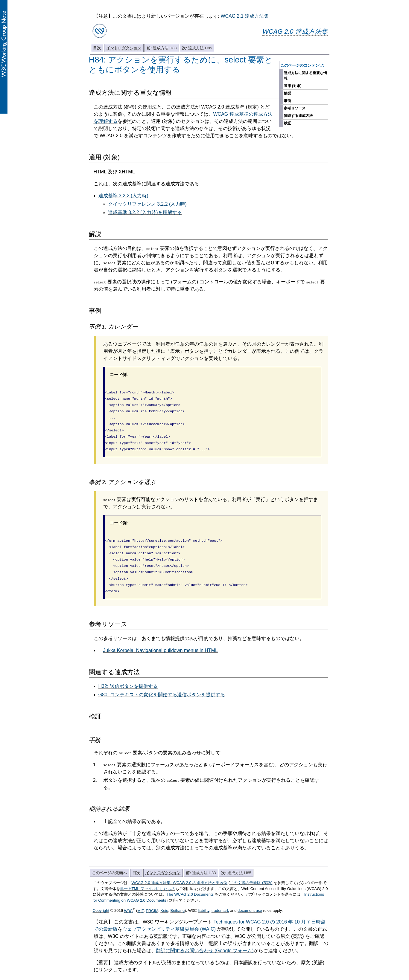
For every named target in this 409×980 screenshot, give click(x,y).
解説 (288, 93)
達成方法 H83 (162, 48)
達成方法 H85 (197, 48)
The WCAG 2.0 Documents (190, 882)
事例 (288, 101)
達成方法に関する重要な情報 (305, 76)
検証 (288, 123)
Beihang (178, 898)
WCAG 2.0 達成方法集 (295, 32)
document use (250, 898)
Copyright (101, 898)
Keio (164, 898)
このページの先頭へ (109, 860)
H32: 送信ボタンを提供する (128, 674)
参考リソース (295, 108)
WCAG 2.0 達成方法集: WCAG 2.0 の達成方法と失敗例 (180, 870)
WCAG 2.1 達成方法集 (245, 16)
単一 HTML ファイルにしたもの (148, 876)
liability (203, 898)
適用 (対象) (293, 86)
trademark (220, 898)
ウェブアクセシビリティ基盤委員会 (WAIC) (169, 916)
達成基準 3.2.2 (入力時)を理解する (145, 212)
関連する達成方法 (298, 116)
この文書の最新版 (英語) (251, 870)
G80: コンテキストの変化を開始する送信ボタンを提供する (162, 682)
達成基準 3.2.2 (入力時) (123, 196)
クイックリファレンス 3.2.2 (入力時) (147, 204)
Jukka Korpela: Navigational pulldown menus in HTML (161, 638)
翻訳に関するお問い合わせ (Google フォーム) (205, 938)
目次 (97, 48)
